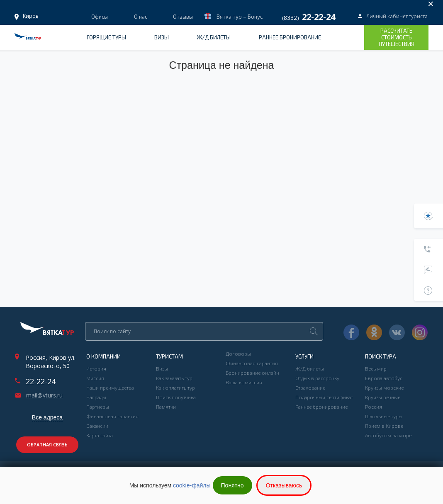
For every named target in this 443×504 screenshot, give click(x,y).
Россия (374, 407)
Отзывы (183, 17)
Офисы (30, 16)
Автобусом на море (388, 435)
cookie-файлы (192, 485)
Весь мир (376, 368)
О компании (103, 356)
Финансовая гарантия (112, 416)
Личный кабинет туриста (397, 16)
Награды (96, 397)
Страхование (310, 388)
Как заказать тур (174, 378)
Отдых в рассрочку (317, 378)
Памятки (166, 407)
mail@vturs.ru (44, 395)
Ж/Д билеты (214, 37)
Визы (162, 37)
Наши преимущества (110, 388)
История (96, 368)
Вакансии (97, 426)
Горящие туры (106, 37)
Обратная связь (47, 445)
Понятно (232, 485)
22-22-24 (41, 381)
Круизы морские (384, 388)
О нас (141, 17)
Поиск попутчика (176, 397)
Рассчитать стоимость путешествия (397, 37)
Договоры (238, 354)
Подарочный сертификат (324, 397)
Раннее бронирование (290, 37)
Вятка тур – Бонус (239, 17)
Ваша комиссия (244, 382)
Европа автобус (384, 378)
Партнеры (98, 407)
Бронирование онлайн (252, 373)
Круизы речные (383, 397)
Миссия (95, 378)
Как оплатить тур (175, 388)
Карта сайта (100, 435)
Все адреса (47, 417)
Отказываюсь (284, 485)
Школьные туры (384, 416)
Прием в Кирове (384, 426)
